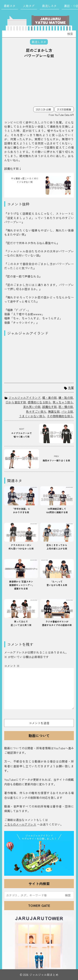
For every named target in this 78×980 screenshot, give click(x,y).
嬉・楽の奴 (50, 398)
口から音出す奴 (16, 402)
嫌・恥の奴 (66, 398)
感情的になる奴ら (39, 402)
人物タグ (29, 6)
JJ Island (39, 858)
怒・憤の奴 (66, 407)
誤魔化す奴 (50, 407)
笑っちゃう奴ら (63, 402)
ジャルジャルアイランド (25, 398)
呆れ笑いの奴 (32, 407)
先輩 (71, 388)
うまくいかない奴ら (32, 416)
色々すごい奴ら (36, 411)
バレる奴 (67, 411)
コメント (12, 666)
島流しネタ (49, 6)
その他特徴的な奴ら (60, 416)
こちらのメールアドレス (20, 824)
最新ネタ (10, 6)
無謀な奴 (54, 411)
